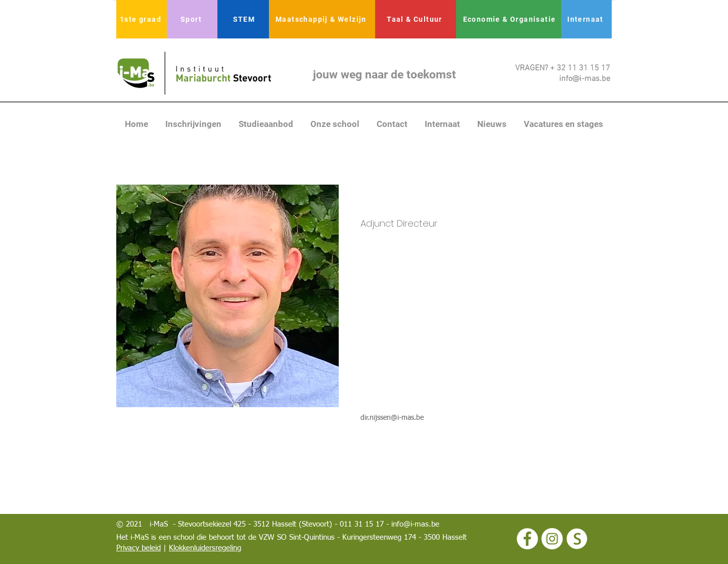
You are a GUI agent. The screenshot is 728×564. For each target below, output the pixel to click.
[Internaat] (586, 19)
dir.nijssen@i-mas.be (392, 418)
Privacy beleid (139, 548)
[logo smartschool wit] (577, 539)
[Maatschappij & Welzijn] (322, 19)
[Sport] (192, 19)
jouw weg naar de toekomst (384, 75)
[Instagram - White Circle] (552, 539)
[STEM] (245, 19)
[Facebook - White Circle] (527, 539)
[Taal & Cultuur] (416, 19)
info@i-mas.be (415, 524)
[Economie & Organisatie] (510, 19)
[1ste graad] (142, 19)
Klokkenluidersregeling (205, 548)
